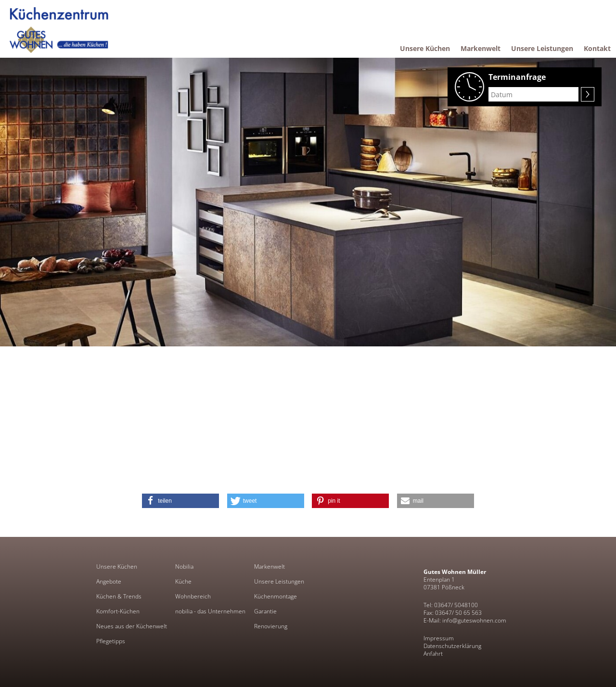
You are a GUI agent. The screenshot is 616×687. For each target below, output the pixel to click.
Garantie (265, 611)
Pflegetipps (111, 641)
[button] (180, 501)
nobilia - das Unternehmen (210, 611)
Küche (183, 582)
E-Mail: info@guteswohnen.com (465, 620)
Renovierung (271, 626)
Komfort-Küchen (118, 611)
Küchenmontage (276, 597)
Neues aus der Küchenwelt (132, 626)
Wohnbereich (193, 597)
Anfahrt (433, 654)
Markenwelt (269, 567)
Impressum (439, 638)
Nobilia (184, 567)
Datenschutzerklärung (452, 646)
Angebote (109, 582)
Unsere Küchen (117, 567)
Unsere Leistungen (279, 582)
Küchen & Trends (119, 597)
